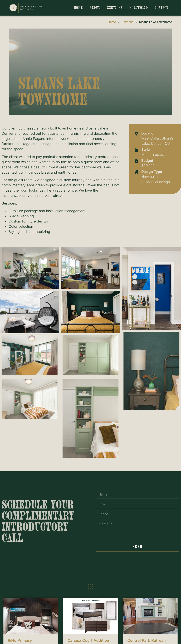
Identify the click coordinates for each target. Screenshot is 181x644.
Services (115, 8)
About (95, 8)
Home (78, 8)
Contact (162, 8)
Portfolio (139, 8)
